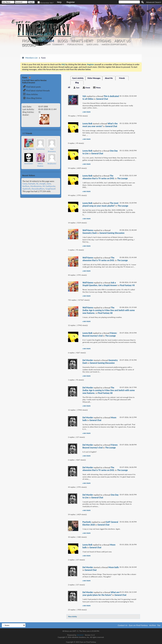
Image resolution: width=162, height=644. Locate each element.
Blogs (62, 41)
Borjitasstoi (52, 164)
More (57, 133)
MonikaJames (36, 186)
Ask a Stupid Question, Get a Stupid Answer (100, 284)
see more (87, 112)
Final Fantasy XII (105, 313)
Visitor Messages (94, 78)
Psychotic (87, 522)
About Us (122, 41)
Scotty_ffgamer (29, 149)
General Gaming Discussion (112, 233)
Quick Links (92, 44)
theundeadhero (38, 189)
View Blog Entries (32, 98)
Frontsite (30, 41)
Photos (98, 88)
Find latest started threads (36, 91)
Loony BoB (87, 124)
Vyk (84, 96)
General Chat (102, 99)
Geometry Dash (90, 233)
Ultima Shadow (40, 165)
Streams (104, 41)
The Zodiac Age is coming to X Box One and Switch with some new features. (109, 310)
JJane (49, 184)
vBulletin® (81, 635)
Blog (77, 83)
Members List (31, 58)
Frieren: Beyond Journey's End (100, 334)
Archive (153, 625)
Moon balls (114, 567)
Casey (25, 184)
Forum (48, 41)
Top (159, 625)
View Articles (30, 94)
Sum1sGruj (40, 149)
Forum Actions (75, 44)
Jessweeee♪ (29, 164)
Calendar (45, 44)
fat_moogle (41, 184)
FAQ (37, 44)
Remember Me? (46, 3)
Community (58, 44)
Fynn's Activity (78, 78)
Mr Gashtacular (49, 186)
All (69, 87)
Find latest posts (32, 87)
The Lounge (122, 178)
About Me (109, 78)
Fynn (78, 88)
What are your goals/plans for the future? (101, 594)
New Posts (27, 44)
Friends (122, 78)
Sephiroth (27, 189)
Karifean (26, 186)
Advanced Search (154, 2)
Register (71, 2)
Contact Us (123, 625)
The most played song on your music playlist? (101, 204)
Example (32, 184)
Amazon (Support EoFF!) (114, 44)
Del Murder (88, 360)
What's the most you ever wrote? (100, 125)
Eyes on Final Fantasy (138, 625)
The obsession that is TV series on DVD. (99, 177)
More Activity (73, 617)
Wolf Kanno (88, 230)
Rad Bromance (52, 150)
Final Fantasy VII (127, 285)
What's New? (82, 41)
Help (59, 2)
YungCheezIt (50, 189)
